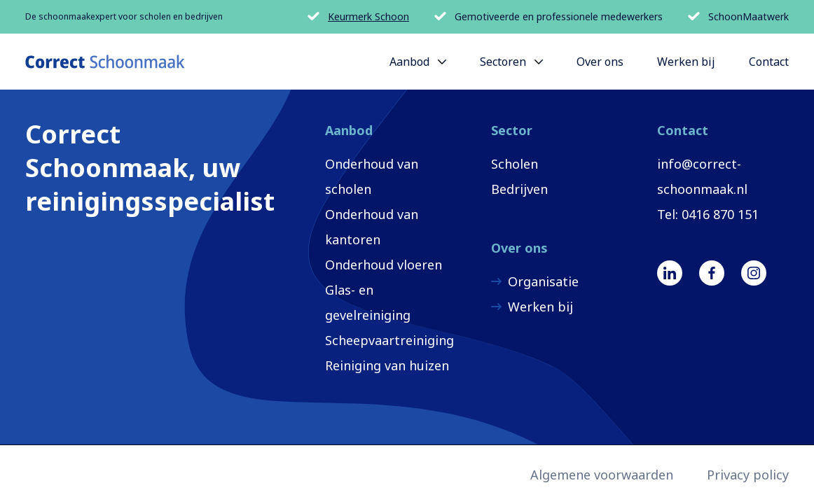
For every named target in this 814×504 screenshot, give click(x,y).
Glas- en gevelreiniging (368, 302)
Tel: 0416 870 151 (708, 214)
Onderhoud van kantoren (372, 227)
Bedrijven (519, 189)
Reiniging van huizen (387, 365)
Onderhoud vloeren (384, 265)
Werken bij (540, 307)
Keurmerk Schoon (358, 16)
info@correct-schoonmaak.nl (702, 176)
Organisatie (543, 281)
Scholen (515, 164)
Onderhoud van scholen (372, 176)
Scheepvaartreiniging (389, 340)
